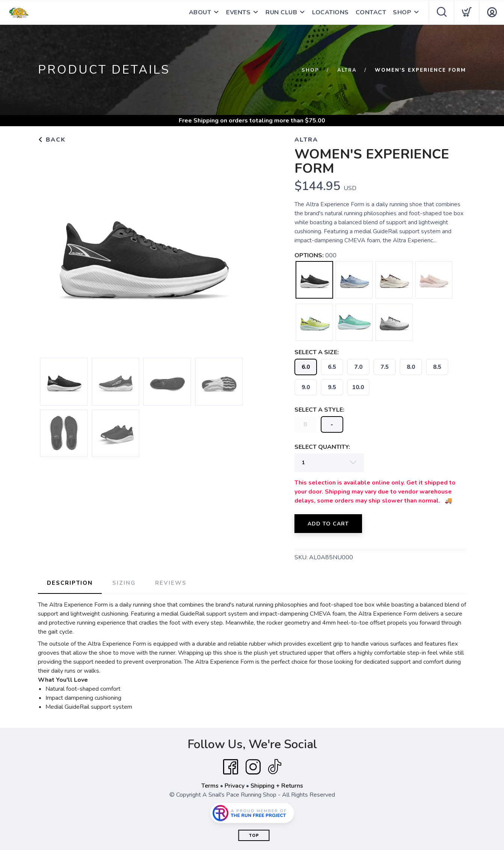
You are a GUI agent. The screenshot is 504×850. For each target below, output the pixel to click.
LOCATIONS (330, 12)
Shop (310, 70)
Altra (347, 70)
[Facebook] (231, 767)
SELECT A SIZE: (317, 352)
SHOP (402, 12)
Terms (210, 786)
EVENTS (238, 12)
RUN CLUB (281, 12)
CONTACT (371, 12)
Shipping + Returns (277, 786)
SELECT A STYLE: (319, 410)
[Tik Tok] (275, 767)
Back (52, 140)
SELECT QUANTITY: (322, 447)
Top (254, 836)
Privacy (235, 786)
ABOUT (200, 12)
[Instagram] (253, 767)
